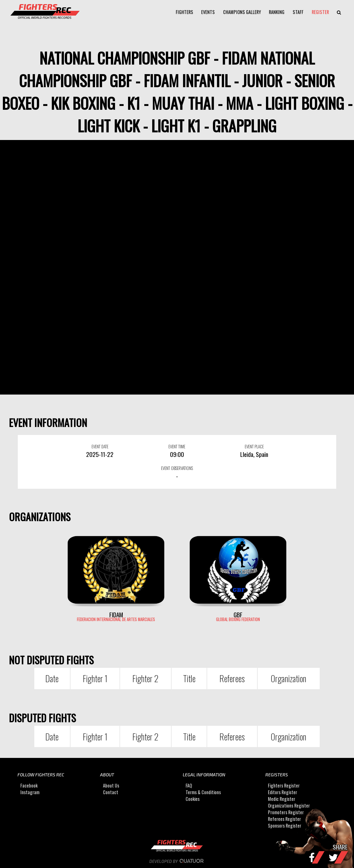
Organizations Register (289, 805)
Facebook (29, 785)
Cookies (193, 799)
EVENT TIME (177, 446)
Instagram (30, 792)
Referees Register (284, 819)
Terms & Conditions (203, 792)
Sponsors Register (285, 826)
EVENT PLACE (254, 446)
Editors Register (283, 792)
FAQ (189, 785)
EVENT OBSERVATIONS (177, 468)
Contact (111, 792)
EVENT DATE (100, 446)
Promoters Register (286, 812)
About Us (111, 785)
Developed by (177, 861)
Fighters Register (284, 785)
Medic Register (282, 799)
